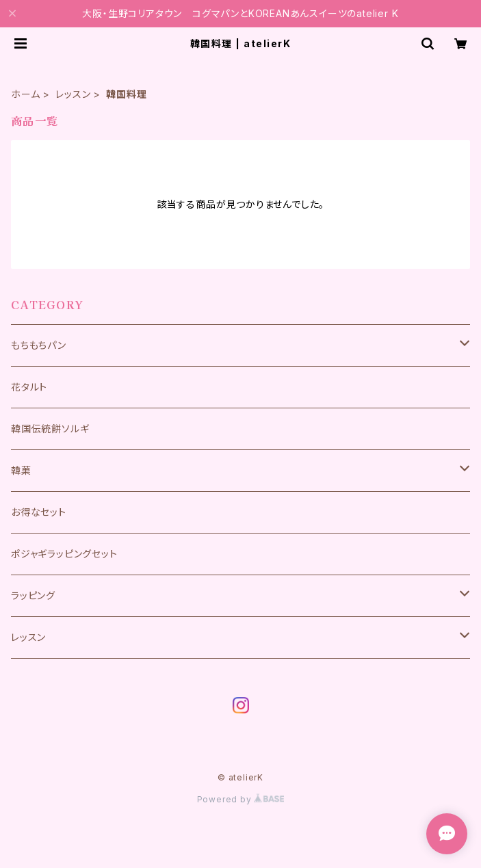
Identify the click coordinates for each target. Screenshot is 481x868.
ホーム (25, 94)
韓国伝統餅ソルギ (50, 429)
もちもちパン (39, 345)
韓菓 (21, 470)
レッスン (73, 94)
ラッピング (33, 595)
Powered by (241, 799)
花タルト (29, 387)
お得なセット (39, 512)
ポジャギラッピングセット (64, 554)
